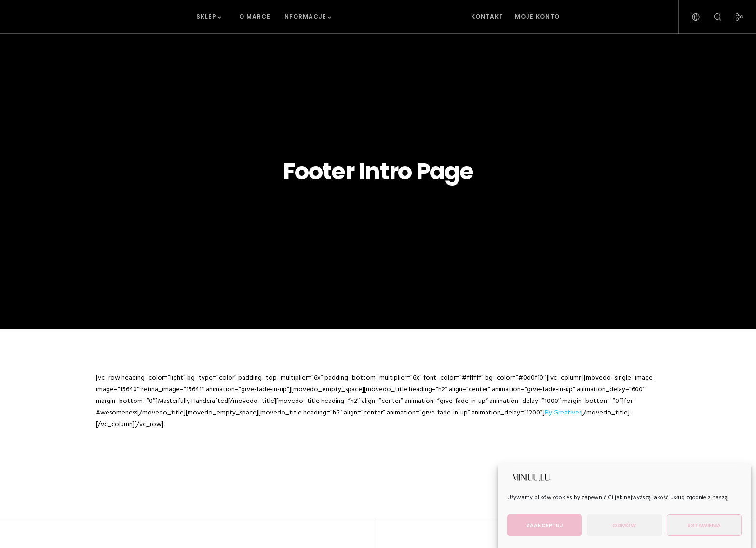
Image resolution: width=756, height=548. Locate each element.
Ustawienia (704, 525)
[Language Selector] (690, 17)
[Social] (733, 17)
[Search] (711, 17)
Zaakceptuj (545, 525)
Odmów (624, 525)
